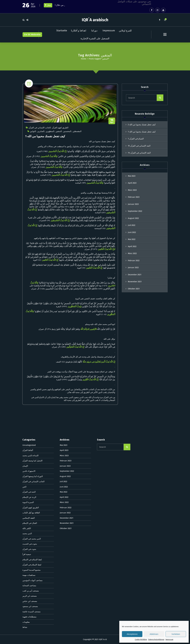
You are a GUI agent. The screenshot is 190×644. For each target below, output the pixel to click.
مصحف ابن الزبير (30, 429)
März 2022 (132, 253)
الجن (24, 319)
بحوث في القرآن (29, 382)
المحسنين (67, 131)
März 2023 (132, 190)
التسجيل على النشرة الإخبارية (95, 38)
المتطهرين (50, 131)
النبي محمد (27, 366)
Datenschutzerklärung (156, 640)
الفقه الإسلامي (29, 350)
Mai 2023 (132, 176)
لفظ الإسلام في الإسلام (32, 392)
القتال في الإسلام (30, 356)
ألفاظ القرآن (28, 283)
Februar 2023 (134, 197)
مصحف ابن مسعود (30, 439)
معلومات (26, 454)
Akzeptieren (132, 634)
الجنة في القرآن (29, 325)
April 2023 (132, 183)
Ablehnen (154, 634)
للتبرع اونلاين (125, 31)
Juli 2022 (132, 225)
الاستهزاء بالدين (29, 304)
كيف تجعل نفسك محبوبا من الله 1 (45, 136)
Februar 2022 (134, 260)
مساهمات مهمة (29, 408)
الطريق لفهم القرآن (60, 128)
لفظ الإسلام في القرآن (32, 397)
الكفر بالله (27, 361)
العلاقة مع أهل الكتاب (31, 345)
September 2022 (135, 211)
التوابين (33, 131)
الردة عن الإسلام (29, 330)
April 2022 (132, 246)
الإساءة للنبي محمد (30, 288)
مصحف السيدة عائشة (31, 444)
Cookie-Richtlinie (141, 640)
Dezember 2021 (66, 350)
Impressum (169, 640)
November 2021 (67, 356)
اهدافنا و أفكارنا (79, 31)
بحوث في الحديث (30, 377)
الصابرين (41, 131)
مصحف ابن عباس (30, 434)
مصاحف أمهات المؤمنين (32, 413)
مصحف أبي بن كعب (31, 423)
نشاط (25, 460)
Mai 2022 (132, 239)
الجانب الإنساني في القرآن (40, 128)
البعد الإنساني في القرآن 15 (139, 146)
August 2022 (133, 218)
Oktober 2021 (66, 361)
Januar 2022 (133, 267)
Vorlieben (176, 634)
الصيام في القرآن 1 (136, 139)
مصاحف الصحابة (29, 418)
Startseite (62, 31)
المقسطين (77, 131)
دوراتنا (94, 31)
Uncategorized (29, 278)
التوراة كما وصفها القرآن (33, 309)
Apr (112, 121)
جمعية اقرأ (27, 387)
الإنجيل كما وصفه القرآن (32, 293)
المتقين (59, 131)
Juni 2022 (132, 232)
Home (84, 59)
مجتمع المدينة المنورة (31, 402)
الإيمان (25, 298)
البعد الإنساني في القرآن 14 (139, 153)
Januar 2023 (133, 204)
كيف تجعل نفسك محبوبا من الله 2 (142, 125)
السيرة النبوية (28, 335)
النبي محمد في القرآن (32, 371)
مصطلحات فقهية (29, 449)
